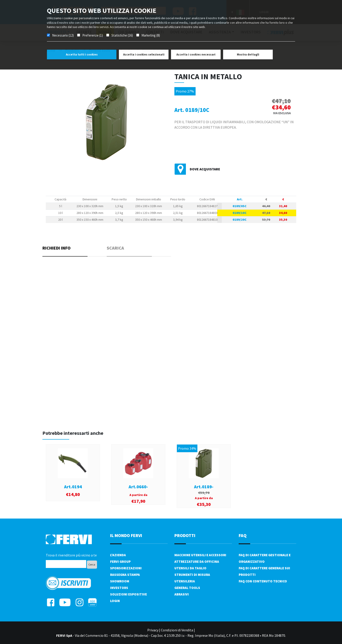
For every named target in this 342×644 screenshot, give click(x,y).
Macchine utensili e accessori (200, 555)
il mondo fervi (126, 535)
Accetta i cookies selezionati (144, 54)
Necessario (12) (63, 35)
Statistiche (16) (122, 35)
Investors (119, 588)
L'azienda (118, 555)
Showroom (120, 581)
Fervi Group (120, 562)
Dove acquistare (205, 169)
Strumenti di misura (192, 575)
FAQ (243, 535)
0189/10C (240, 213)
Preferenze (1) (93, 35)
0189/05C (240, 206)
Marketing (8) (151, 35)
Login (115, 601)
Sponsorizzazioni (126, 568)
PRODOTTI (185, 535)
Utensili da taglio (190, 568)
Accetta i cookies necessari (196, 54)
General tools (187, 588)
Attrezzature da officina (197, 562)
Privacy (153, 630)
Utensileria (185, 581)
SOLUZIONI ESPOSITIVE (128, 594)
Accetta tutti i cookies (82, 54)
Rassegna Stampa (125, 575)
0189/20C (240, 220)
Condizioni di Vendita (177, 630)
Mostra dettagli (248, 54)
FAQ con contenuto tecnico (263, 581)
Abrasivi (182, 594)
